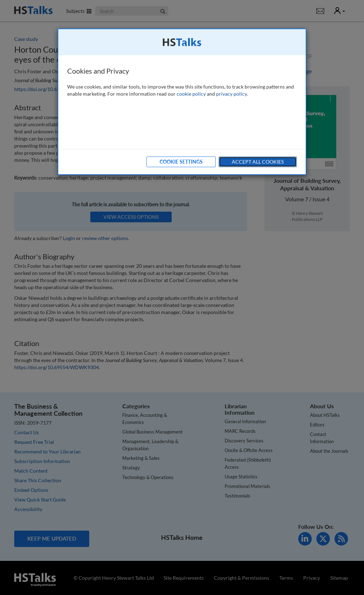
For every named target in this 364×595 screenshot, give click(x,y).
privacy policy (231, 94)
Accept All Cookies (258, 162)
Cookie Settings (181, 162)
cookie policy (191, 94)
